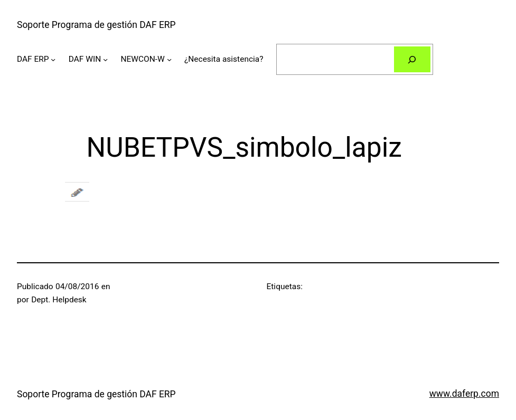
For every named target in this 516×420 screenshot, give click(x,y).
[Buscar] (412, 59)
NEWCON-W (142, 59)
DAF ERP (33, 59)
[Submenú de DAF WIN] (105, 59)
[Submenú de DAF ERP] (53, 59)
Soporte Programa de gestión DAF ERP (96, 25)
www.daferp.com (464, 394)
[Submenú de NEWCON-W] (169, 59)
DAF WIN (85, 59)
